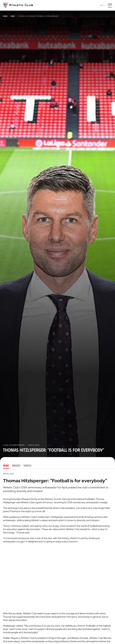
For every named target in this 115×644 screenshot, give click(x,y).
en (103, 5)
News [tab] (6, 465)
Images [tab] (16, 465)
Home (5, 16)
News (13, 16)
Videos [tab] (27, 465)
